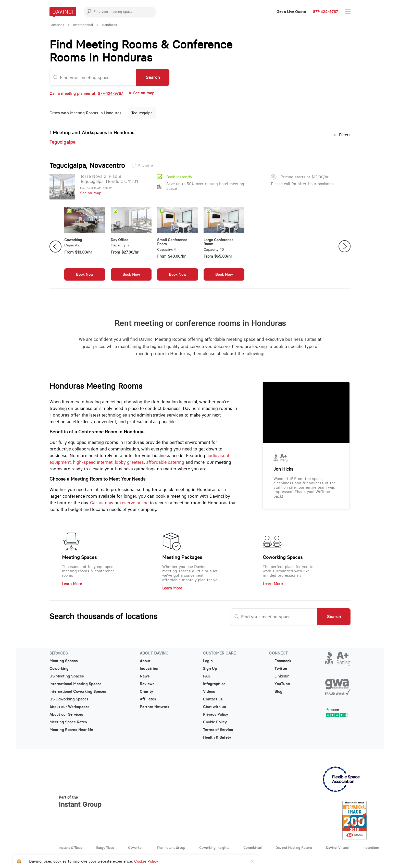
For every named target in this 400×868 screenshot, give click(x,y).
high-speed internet (93, 462)
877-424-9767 (326, 12)
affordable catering (165, 462)
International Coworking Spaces (78, 691)
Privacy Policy (216, 714)
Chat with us (215, 707)
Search (153, 77)
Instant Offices (70, 848)
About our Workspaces (70, 707)
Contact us (213, 699)
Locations (57, 25)
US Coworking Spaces (69, 699)
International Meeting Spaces (76, 684)
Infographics (214, 684)
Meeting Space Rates (68, 722)
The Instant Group (171, 848)
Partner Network (155, 707)
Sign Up (210, 669)
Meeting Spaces (79, 557)
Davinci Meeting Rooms (294, 848)
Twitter (278, 669)
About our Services (66, 714)
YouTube (279, 684)
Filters (341, 135)
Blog (276, 691)
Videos (209, 691)
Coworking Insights (214, 848)
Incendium (371, 848)
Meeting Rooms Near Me (71, 730)
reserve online (134, 503)
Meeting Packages (182, 557)
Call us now (102, 503)
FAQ (207, 676)
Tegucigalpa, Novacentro (87, 166)
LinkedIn (279, 676)
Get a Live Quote (291, 12)
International (83, 25)
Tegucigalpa (142, 113)
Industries (149, 669)
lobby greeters (129, 462)
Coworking (59, 669)
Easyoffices (105, 848)
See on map (141, 93)
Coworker (135, 848)
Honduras (109, 25)
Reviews (147, 684)
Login (208, 661)
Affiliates (148, 699)
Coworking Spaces (283, 557)
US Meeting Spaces (67, 676)
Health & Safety (217, 737)
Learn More (72, 584)
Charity (146, 691)
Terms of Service (218, 730)
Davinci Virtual (337, 848)
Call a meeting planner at (86, 93)
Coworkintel (252, 848)
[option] (85, 246)
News (145, 676)
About (145, 661)
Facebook (280, 661)
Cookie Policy (215, 722)
